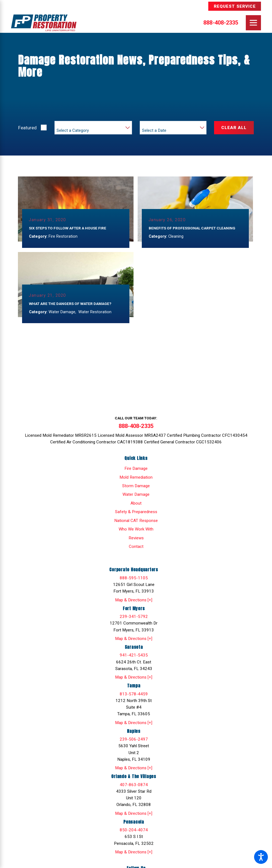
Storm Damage (136, 487)
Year (146, 125)
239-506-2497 (134, 740)
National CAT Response (136, 522)
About (136, 504)
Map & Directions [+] (134, 601)
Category (65, 125)
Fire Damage (136, 470)
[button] (261, 857)
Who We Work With (136, 530)
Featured (27, 128)
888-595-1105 (134, 579)
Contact (136, 548)
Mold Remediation (136, 478)
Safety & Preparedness (136, 513)
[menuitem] (136, 470)
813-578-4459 (134, 695)
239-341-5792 (134, 618)
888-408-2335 (221, 23)
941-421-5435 (134, 656)
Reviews (136, 539)
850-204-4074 (134, 831)
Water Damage (136, 496)
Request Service (235, 6)
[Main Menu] (254, 23)
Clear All (234, 128)
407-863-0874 (134, 786)
